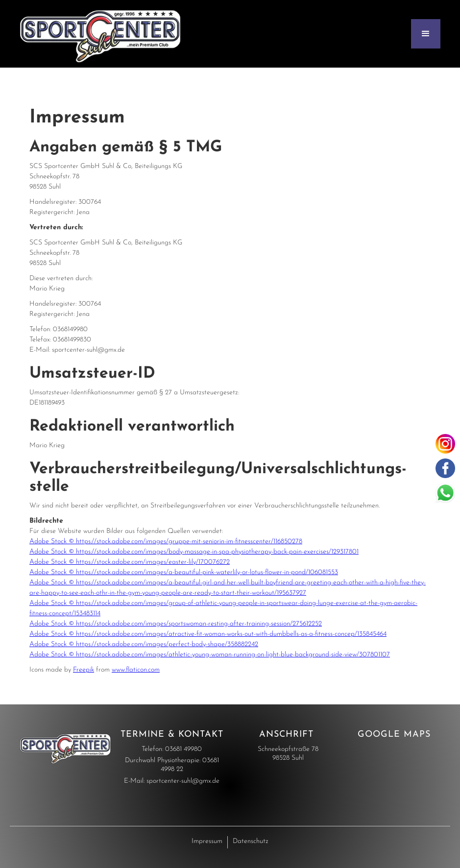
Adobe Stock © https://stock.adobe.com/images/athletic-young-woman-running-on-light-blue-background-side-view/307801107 (210, 655)
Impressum (207, 841)
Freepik (84, 670)
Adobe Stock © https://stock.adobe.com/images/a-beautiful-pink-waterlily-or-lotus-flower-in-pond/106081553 (184, 572)
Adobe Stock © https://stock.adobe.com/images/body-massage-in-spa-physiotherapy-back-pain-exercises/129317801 (194, 552)
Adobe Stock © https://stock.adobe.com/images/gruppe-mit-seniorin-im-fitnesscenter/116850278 (166, 542)
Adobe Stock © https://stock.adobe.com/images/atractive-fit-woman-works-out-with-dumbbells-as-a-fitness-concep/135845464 (208, 634)
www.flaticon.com (136, 670)
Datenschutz (251, 841)
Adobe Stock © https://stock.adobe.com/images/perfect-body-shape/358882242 (144, 644)
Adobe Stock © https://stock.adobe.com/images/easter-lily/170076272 (130, 562)
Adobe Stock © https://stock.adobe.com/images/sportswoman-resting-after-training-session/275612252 (176, 624)
